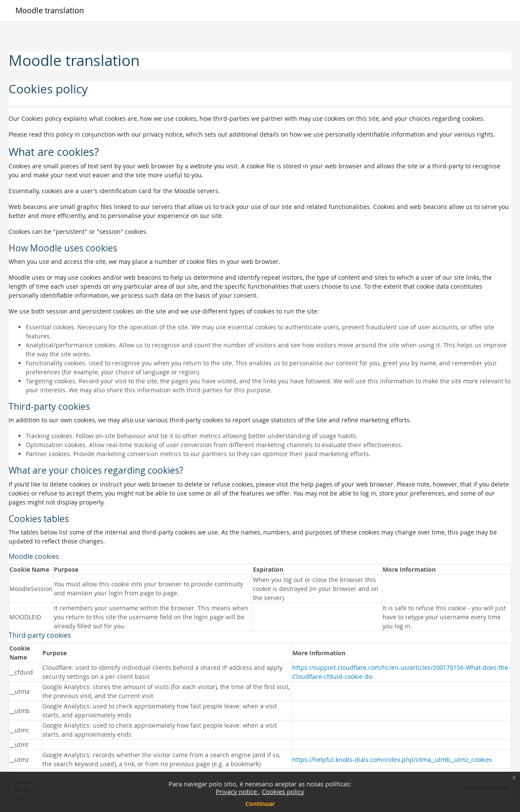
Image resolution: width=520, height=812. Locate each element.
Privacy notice (237, 791)
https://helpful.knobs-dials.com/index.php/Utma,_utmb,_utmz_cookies (392, 760)
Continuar (260, 804)
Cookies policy (283, 791)
